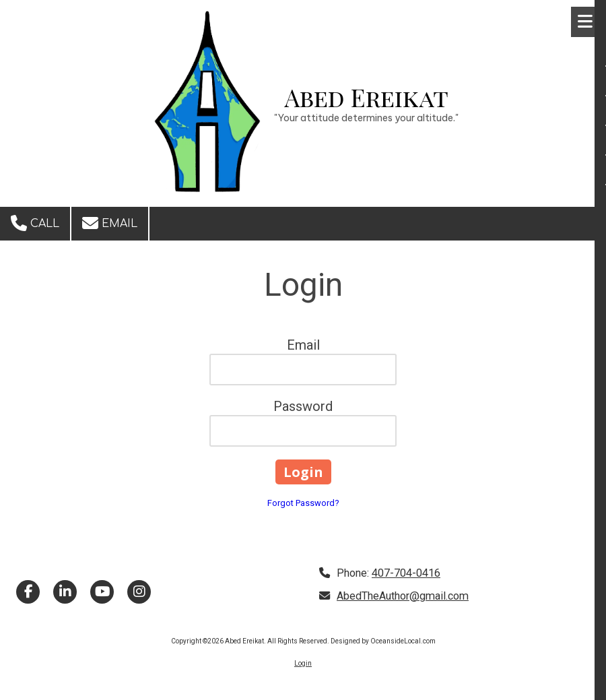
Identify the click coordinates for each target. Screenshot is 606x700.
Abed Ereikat (367, 97)
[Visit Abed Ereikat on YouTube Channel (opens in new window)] (102, 592)
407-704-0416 (406, 573)
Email (110, 223)
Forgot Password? (303, 503)
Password (303, 406)
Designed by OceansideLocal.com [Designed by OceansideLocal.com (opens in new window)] (383, 641)
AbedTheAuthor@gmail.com (403, 596)
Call (35, 223)
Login (303, 663)
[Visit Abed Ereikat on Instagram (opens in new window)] (139, 592)
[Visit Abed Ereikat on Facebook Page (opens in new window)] (28, 592)
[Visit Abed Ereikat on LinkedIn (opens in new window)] (65, 592)
